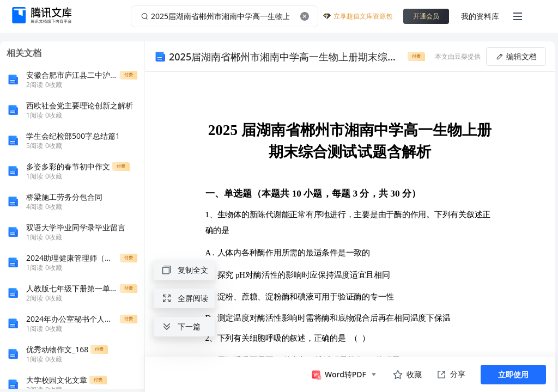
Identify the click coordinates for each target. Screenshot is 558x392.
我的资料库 (480, 16)
